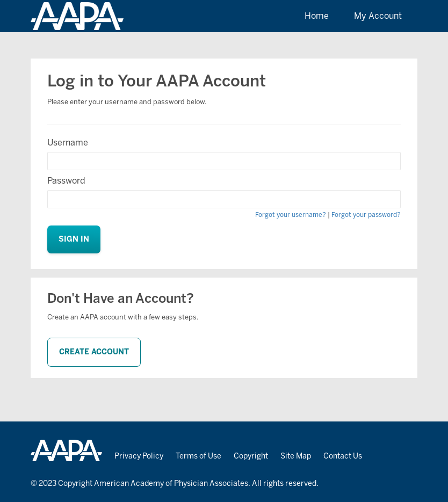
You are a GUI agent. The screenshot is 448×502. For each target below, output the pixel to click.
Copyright (251, 456)
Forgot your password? (366, 215)
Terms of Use (198, 456)
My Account (378, 16)
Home (317, 16)
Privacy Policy (139, 456)
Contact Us (343, 456)
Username (68, 143)
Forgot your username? (291, 215)
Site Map (296, 456)
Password (66, 181)
